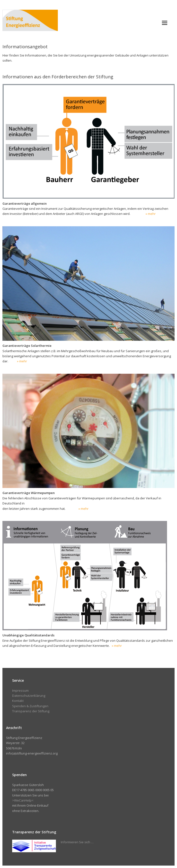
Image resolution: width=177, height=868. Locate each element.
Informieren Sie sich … (77, 842)
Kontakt (18, 701)
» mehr (151, 214)
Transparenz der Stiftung (31, 711)
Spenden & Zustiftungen (30, 706)
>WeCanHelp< (23, 800)
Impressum (20, 690)
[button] (165, 23)
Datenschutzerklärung (29, 696)
